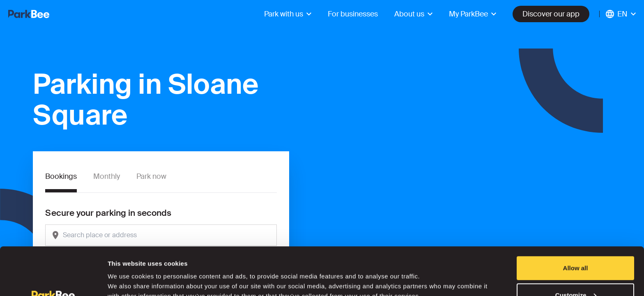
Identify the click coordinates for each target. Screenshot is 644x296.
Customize (576, 247)
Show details (127, 271)
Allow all (576, 220)
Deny (576, 274)
